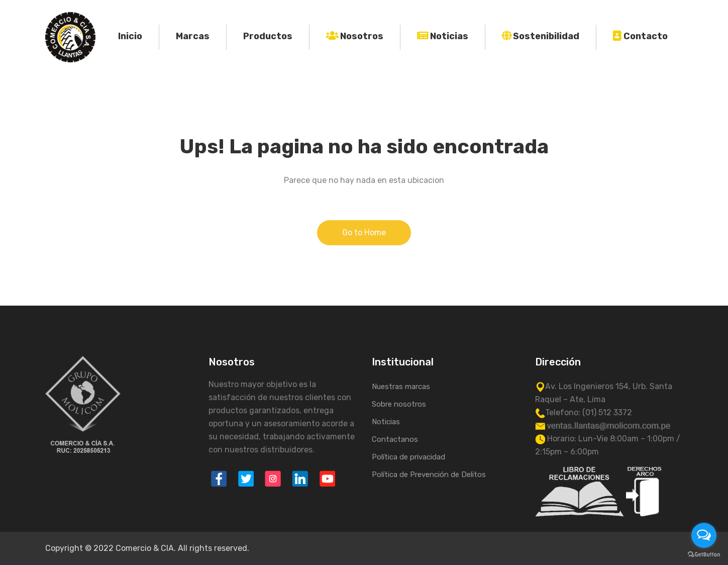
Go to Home (364, 232)
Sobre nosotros (399, 404)
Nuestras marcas (401, 387)
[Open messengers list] (704, 535)
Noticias (449, 36)
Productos (268, 36)
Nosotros (362, 36)
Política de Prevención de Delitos (429, 475)
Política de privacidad (408, 457)
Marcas (193, 36)
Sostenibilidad (546, 36)
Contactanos (395, 439)
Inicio (130, 36)
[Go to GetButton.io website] (704, 555)
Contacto (646, 36)
